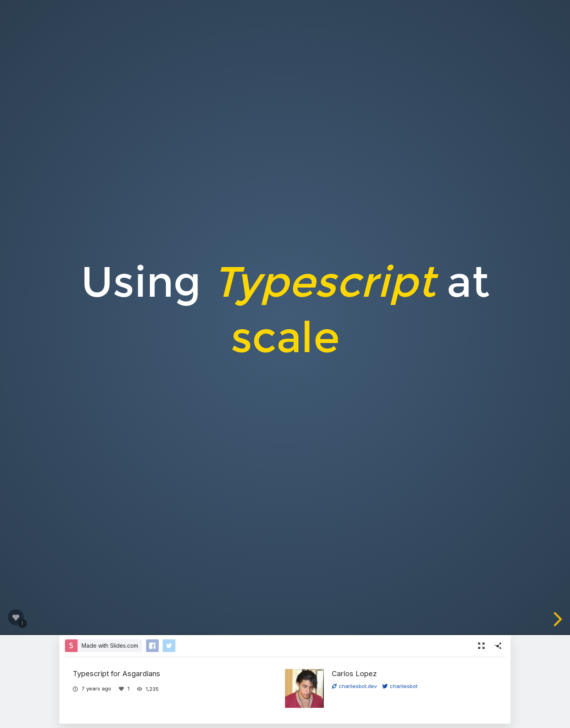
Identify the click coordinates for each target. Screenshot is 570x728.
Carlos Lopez (354, 673)
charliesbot (400, 686)
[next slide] (560, 619)
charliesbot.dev (354, 686)
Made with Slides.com (110, 646)
